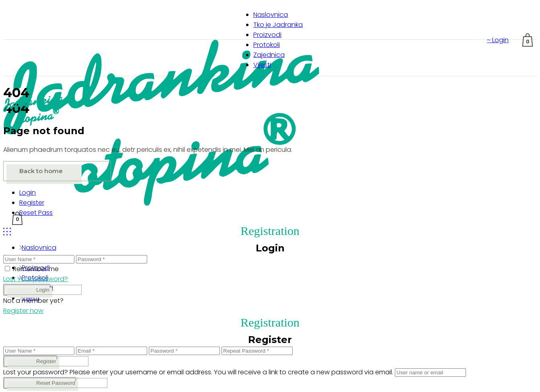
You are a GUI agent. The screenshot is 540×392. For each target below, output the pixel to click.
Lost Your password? (36, 279)
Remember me (36, 269)
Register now (23, 311)
